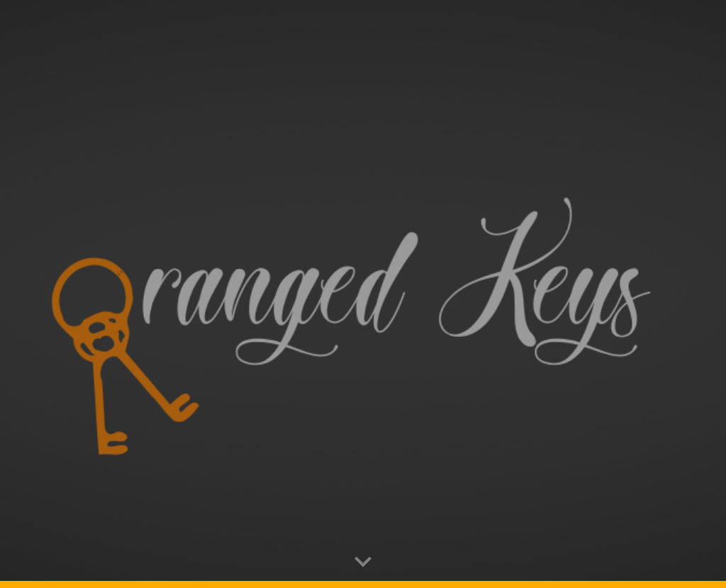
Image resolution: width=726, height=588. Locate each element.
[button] (363, 562)
